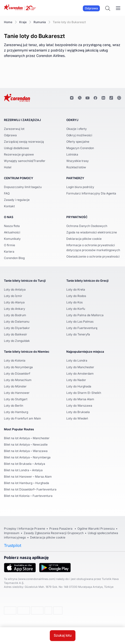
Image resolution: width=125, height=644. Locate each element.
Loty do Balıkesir (16, 334)
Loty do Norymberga (18, 367)
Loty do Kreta (76, 289)
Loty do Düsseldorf (17, 374)
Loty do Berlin (14, 406)
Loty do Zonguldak (17, 341)
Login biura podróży (80, 187)
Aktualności (12, 232)
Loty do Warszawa (79, 406)
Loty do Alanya (14, 302)
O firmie (9, 245)
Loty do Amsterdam (80, 374)
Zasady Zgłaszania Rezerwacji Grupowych (54, 533)
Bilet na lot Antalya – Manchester (27, 438)
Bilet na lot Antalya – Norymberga (27, 457)
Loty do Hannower (17, 393)
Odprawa (91, 8)
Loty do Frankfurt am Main (22, 418)
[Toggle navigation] (118, 8)
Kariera (9, 252)
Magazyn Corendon (80, 148)
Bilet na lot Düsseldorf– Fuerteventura (30, 489)
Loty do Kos (74, 302)
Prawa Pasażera (61, 529)
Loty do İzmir (13, 296)
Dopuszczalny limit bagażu (23, 187)
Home (8, 22)
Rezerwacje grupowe (19, 154)
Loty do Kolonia (15, 360)
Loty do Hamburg (16, 412)
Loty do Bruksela (78, 412)
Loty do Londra (77, 360)
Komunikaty (12, 239)
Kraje (23, 22)
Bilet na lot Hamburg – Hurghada (27, 483)
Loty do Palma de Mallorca (85, 315)
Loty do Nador (76, 380)
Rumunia (40, 22)
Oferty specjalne (78, 142)
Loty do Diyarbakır (17, 328)
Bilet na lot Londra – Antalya (23, 470)
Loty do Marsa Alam (80, 399)
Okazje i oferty (77, 129)
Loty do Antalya (15, 289)
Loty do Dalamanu (17, 322)
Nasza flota (12, 226)
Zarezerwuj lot (14, 129)
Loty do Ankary (15, 309)
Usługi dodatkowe (16, 148)
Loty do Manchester (80, 367)
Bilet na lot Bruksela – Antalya (25, 464)
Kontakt (9, 206)
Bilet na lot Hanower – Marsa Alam (28, 477)
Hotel (8, 167)
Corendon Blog (14, 258)
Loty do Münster (15, 386)
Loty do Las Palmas (80, 322)
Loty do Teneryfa (78, 334)
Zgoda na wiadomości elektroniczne (92, 232)
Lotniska (72, 154)
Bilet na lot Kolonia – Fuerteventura (28, 496)
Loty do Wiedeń (77, 418)
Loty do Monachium (18, 380)
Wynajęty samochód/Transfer (25, 161)
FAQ (7, 193)
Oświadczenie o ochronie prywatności (93, 256)
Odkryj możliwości (79, 135)
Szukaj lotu (63, 636)
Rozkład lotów (76, 167)
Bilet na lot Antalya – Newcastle (26, 444)
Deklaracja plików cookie (84, 239)
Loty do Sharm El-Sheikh (84, 393)
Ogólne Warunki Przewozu (96, 529)
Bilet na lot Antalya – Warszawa (26, 451)
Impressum (12, 533)
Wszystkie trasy (78, 161)
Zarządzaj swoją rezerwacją (24, 142)
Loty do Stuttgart (16, 399)
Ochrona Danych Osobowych (87, 226)
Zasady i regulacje (17, 200)
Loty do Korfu (76, 309)
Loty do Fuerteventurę (82, 328)
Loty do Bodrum (15, 315)
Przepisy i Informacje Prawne (25, 529)
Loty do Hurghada (79, 386)
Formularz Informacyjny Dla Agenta (91, 193)
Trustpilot (13, 545)
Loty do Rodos (76, 296)
